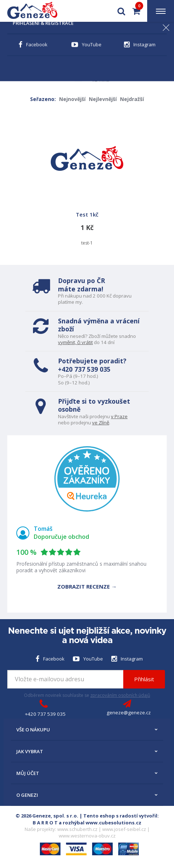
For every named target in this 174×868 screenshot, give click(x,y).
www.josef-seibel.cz (124, 829)
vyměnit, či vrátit (75, 342)
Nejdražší (132, 99)
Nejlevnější (103, 99)
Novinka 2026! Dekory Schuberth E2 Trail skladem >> (87, 32)
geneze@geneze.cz (129, 712)
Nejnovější (72, 99)
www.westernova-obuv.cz (87, 836)
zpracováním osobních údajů (120, 695)
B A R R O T (45, 823)
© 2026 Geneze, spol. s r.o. (47, 816)
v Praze (119, 416)
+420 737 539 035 (84, 369)
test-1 (87, 179)
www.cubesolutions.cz (113, 823)
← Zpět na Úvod (31, 54)
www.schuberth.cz (77, 829)
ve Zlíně (101, 423)
